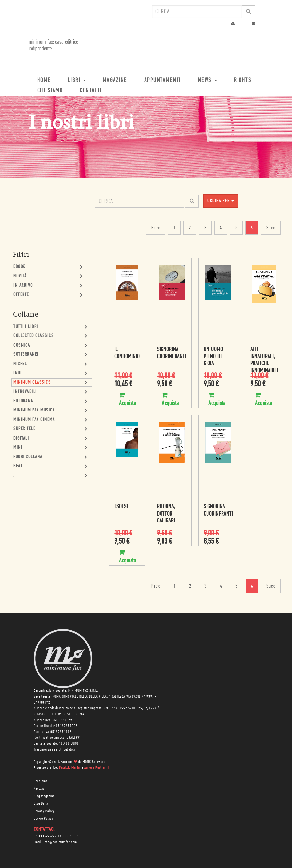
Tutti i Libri (26, 327)
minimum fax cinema (34, 420)
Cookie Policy (43, 819)
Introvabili (25, 392)
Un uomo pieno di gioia (213, 357)
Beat (18, 466)
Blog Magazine (44, 796)
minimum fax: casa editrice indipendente (53, 46)
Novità (20, 276)
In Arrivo (23, 285)
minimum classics (32, 383)
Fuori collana (28, 457)
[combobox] (197, 11)
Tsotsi (121, 507)
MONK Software (94, 762)
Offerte (21, 295)
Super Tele (24, 429)
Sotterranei (26, 355)
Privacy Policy (44, 811)
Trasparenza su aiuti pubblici (54, 750)
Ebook (19, 267)
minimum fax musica (34, 410)
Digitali (21, 438)
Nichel (20, 364)
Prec (156, 228)
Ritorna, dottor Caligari (166, 514)
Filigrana (23, 401)
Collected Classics (33, 336)
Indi (17, 373)
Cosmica (22, 345)
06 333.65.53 (68, 836)
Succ (271, 228)
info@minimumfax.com (60, 842)
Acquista (128, 395)
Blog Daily (41, 804)
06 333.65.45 (44, 836)
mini (18, 448)
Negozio (39, 789)
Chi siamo (41, 781)
